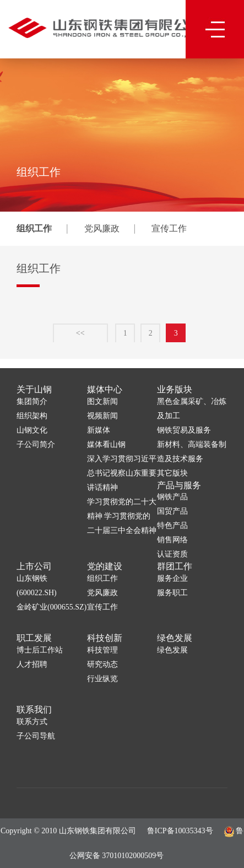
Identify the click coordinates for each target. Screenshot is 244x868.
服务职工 (172, 593)
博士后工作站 (40, 650)
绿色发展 (175, 638)
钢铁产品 (172, 497)
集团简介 (32, 401)
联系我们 (34, 710)
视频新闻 (102, 416)
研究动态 (102, 664)
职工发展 (34, 638)
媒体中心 (105, 389)
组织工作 (34, 228)
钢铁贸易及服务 (184, 430)
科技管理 (102, 650)
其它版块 (172, 473)
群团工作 (175, 566)
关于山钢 (34, 389)
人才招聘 (32, 664)
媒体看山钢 (106, 444)
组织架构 (32, 416)
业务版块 (175, 389)
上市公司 (34, 566)
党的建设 (105, 566)
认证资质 (172, 554)
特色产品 (172, 525)
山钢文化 (32, 430)
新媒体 (99, 430)
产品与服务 (179, 485)
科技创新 (105, 638)
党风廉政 (102, 228)
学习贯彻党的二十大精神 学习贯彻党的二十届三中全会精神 (122, 516)
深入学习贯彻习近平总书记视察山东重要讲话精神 (122, 473)
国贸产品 (172, 511)
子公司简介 (36, 444)
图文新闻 (102, 401)
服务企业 (172, 578)
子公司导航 (36, 736)
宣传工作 (169, 228)
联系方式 (32, 722)
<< (80, 336)
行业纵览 (102, 679)
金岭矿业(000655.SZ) (51, 607)
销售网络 (172, 540)
